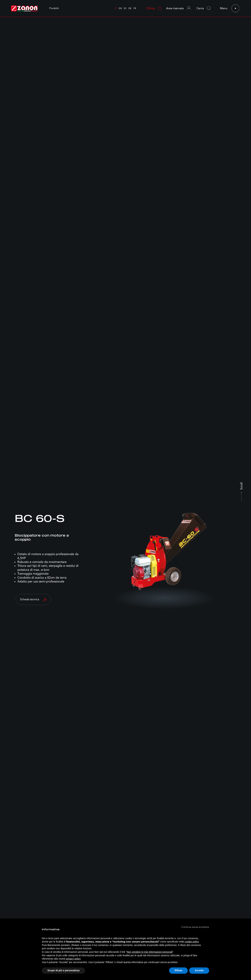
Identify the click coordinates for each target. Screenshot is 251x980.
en (120, 8)
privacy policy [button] (73, 959)
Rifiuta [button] (178, 970)
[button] (180, 8)
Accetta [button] (199, 970)
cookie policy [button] (192, 942)
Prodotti (54, 8)
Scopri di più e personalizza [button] (63, 970)
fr (135, 8)
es (125, 8)
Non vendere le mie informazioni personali (149, 952)
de (130, 8)
